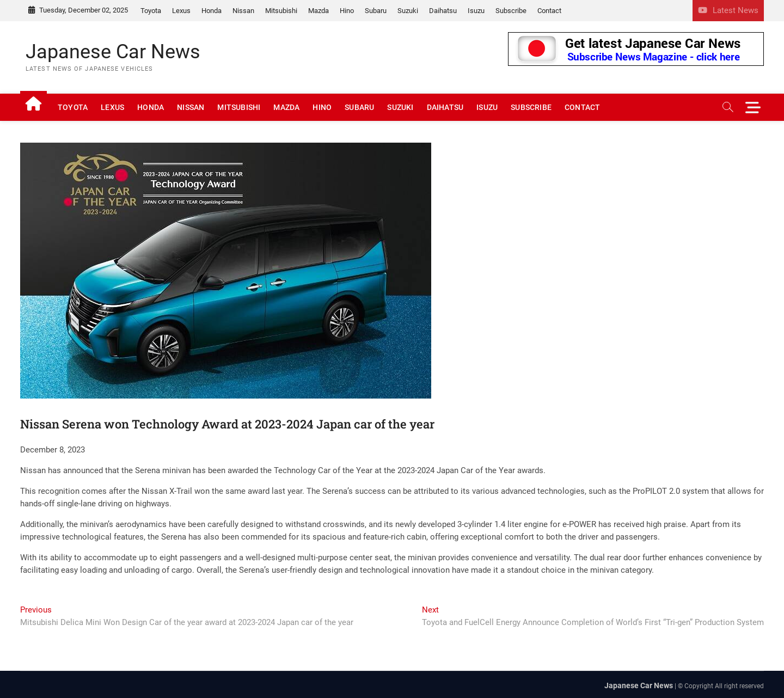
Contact (549, 11)
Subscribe (511, 11)
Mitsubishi (281, 11)
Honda (212, 11)
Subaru (376, 11)
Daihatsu (443, 11)
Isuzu (476, 11)
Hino (347, 11)
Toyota (151, 11)
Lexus (181, 11)
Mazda (318, 11)
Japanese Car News (113, 52)
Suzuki (408, 11)
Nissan (243, 11)
